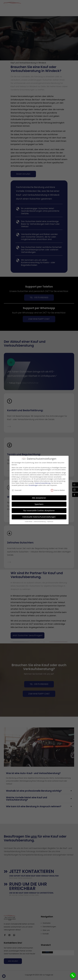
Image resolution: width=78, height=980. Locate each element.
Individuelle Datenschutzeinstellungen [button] (39, 517)
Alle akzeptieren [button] (39, 498)
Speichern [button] (39, 504)
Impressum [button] (50, 522)
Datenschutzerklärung (43, 483)
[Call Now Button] (73, 975)
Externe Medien (58, 490)
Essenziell (17, 490)
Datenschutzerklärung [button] (40, 522)
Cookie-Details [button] (29, 522)
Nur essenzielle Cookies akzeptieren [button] (39, 510)
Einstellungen (33, 485)
